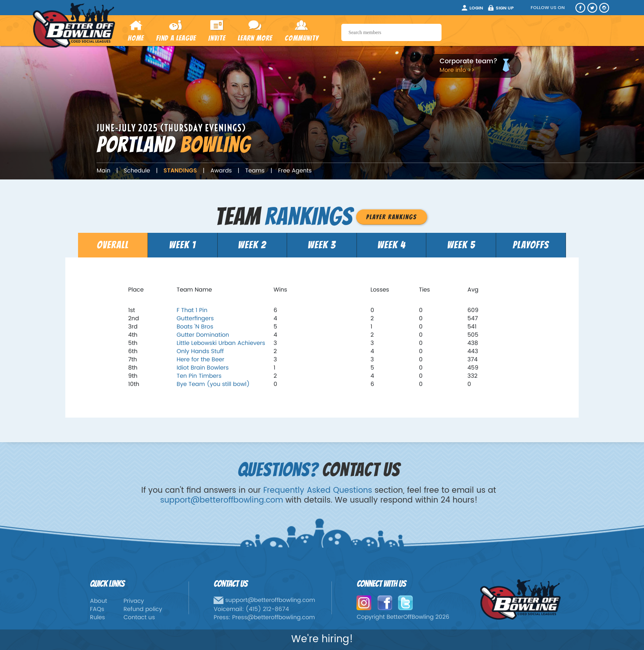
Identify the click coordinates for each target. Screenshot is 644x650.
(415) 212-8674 (267, 610)
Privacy (134, 601)
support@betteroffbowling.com (222, 500)
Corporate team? (468, 62)
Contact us (139, 618)
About (99, 601)
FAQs (97, 610)
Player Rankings (392, 217)
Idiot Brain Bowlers (203, 368)
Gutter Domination (203, 335)
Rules (98, 618)
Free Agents (295, 171)
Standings (180, 171)
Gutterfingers (195, 319)
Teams (255, 171)
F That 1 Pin (192, 311)
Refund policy (143, 610)
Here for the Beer (200, 360)
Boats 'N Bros (195, 327)
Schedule (137, 171)
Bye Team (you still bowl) (213, 385)
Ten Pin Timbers (199, 376)
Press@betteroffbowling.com (274, 618)
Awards (221, 171)
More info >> (457, 70)
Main (103, 171)
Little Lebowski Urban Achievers (221, 343)
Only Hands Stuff (200, 352)
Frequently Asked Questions (318, 490)
